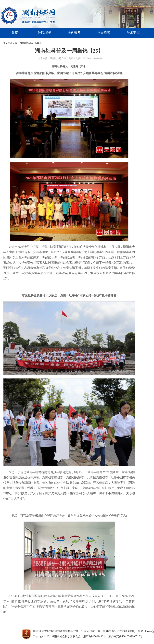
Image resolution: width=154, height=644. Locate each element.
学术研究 (133, 33)
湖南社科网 (25, 43)
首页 (15, 33)
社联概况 (44, 33)
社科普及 (74, 33)
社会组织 (104, 33)
